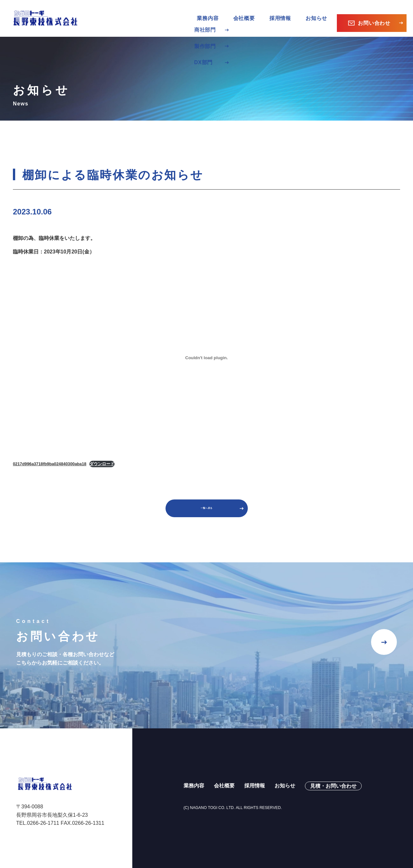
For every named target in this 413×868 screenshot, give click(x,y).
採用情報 (280, 14)
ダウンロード (102, 454)
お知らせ (316, 14)
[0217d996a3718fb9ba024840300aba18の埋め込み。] (206, 349)
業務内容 (194, 781)
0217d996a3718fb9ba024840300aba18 (50, 454)
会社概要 (244, 14)
